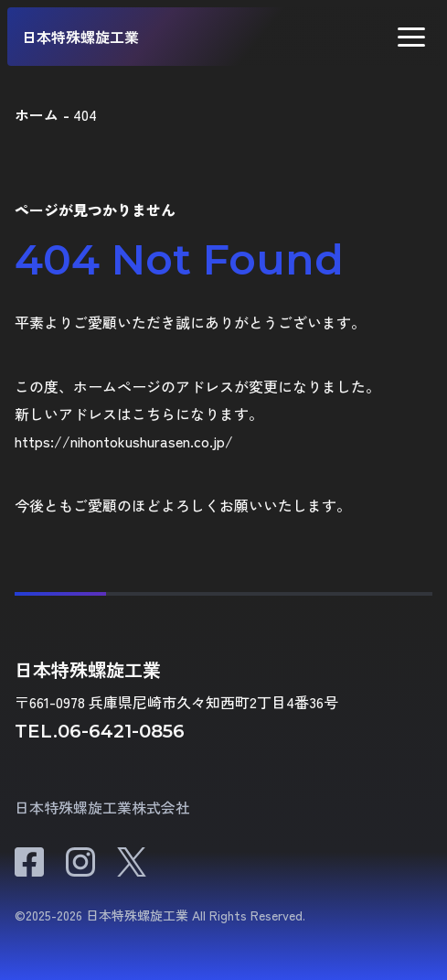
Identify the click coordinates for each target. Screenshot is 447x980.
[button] (411, 37)
